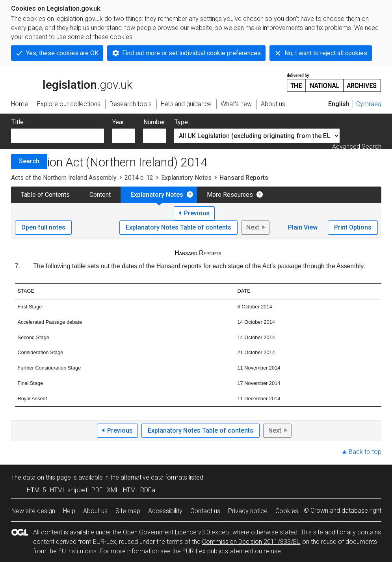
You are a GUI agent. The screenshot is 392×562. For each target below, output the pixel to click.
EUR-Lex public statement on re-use (232, 551)
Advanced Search (357, 147)
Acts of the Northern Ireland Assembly (64, 178)
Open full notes (43, 227)
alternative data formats (154, 477)
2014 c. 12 (139, 178)
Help (69, 511)
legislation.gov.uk (72, 82)
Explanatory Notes (186, 178)
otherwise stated (274, 532)
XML (113, 490)
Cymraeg (369, 104)
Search (29, 161)
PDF (97, 490)
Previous (197, 213)
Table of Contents (45, 195)
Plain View (303, 227)
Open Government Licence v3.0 (166, 532)
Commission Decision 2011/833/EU (251, 542)
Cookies (287, 511)
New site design (33, 511)
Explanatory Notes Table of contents (178, 227)
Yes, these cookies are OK (62, 53)
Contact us (205, 511)
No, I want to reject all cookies (326, 53)
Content (100, 195)
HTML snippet (69, 490)
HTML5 (36, 490)
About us (95, 511)
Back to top (365, 452)
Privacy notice (248, 511)
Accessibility (165, 511)
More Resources (230, 195)
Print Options (353, 227)
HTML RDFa (139, 490)
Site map (128, 511)
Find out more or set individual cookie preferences (191, 53)
